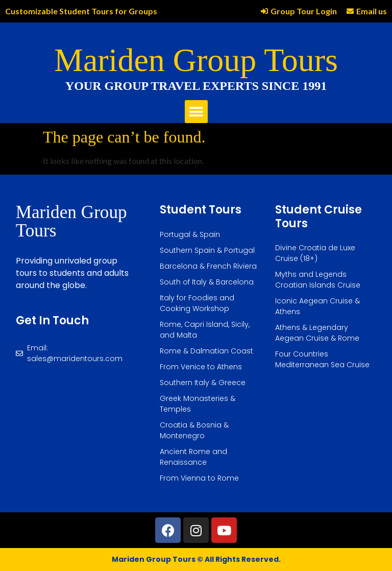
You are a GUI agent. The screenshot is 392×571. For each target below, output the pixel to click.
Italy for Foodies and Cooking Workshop (197, 303)
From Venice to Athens (201, 367)
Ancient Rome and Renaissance (193, 457)
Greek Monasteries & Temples (198, 404)
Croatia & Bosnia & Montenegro (194, 430)
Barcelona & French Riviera (208, 266)
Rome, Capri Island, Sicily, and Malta (205, 330)
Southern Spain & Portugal (207, 250)
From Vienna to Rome (199, 478)
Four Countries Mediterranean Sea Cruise (322, 359)
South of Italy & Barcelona (207, 282)
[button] (196, 112)
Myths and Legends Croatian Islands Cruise (318, 280)
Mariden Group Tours (196, 60)
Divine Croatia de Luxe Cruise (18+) (315, 253)
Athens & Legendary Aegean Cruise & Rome (317, 333)
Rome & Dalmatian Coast (206, 351)
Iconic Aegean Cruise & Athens (317, 306)
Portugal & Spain (190, 234)
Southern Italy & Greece (203, 383)
